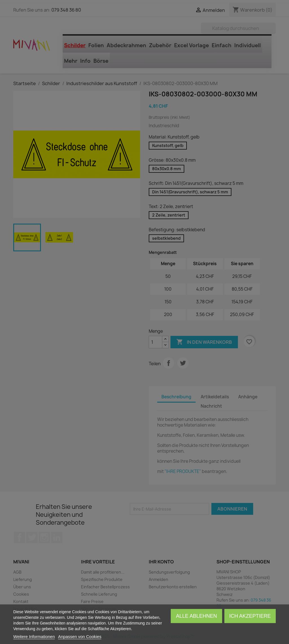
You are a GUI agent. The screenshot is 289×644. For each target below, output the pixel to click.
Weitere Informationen (34, 637)
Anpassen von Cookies (80, 637)
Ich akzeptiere (250, 616)
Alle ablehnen (197, 616)
